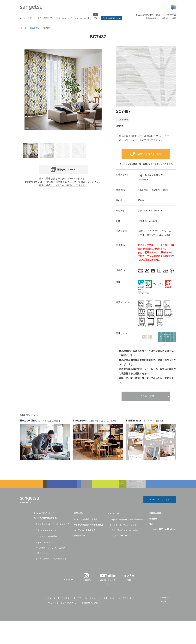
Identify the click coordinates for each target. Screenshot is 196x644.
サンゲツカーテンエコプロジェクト (51, 559)
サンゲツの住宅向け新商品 (86, 519)
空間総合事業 (151, 18)
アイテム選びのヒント (45, 543)
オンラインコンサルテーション (123, 525)
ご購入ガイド (41, 553)
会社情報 (165, 18)
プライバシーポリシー (87, 598)
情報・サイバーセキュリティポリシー (120, 598)
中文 (174, 15)
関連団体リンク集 (90, 603)
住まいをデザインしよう (31, 18)
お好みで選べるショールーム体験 (50, 548)
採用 (174, 18)
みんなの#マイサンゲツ (46, 530)
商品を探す (49, 18)
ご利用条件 (67, 598)
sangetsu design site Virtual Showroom (126, 519)
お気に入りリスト (151, 164)
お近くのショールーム (119, 536)
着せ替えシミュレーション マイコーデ (52, 524)
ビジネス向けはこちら (111, 18)
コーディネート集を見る (46, 536)
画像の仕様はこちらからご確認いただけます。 (63, 185)
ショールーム (80, 18)
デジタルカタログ (64, 18)
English (169, 15)
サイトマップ (49, 598)
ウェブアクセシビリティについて (61, 603)
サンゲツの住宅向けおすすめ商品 (89, 525)
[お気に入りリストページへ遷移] (96, 18)
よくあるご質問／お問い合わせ (148, 15)
